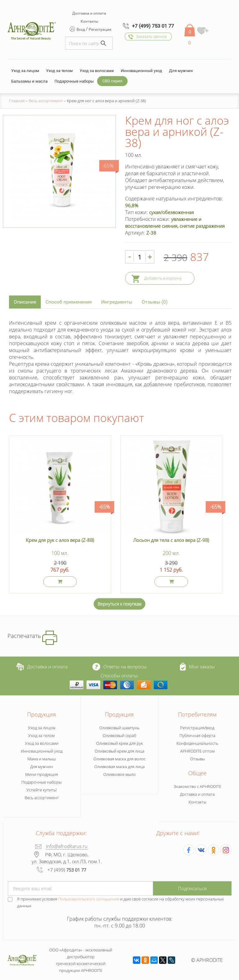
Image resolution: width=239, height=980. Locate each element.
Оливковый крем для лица (119, 751)
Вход (81, 30)
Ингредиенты (117, 302)
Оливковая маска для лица (119, 767)
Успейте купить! (42, 790)
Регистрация (100, 30)
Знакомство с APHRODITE (197, 786)
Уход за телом (59, 71)
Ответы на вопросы (119, 667)
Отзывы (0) (155, 302)
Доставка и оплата (89, 13)
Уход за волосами (97, 71)
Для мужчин (181, 71)
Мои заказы (197, 667)
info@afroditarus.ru (67, 846)
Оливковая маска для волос (119, 759)
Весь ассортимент (42, 798)
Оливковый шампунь (119, 728)
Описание (25, 302)
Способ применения (69, 302)
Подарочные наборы (74, 81)
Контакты (89, 21)
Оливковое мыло (119, 774)
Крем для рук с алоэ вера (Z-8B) (60, 540)
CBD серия (112, 81)
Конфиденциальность (197, 743)
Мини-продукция (42, 774)
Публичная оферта (197, 735)
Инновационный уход (141, 71)
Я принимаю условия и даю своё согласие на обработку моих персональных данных (120, 902)
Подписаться (192, 888)
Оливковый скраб (119, 735)
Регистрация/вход (197, 728)
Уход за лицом (25, 71)
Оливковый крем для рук (119, 743)
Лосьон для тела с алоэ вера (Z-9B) (171, 540)
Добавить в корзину (163, 278)
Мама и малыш (42, 759)
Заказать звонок (151, 36)
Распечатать (32, 636)
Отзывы (197, 759)
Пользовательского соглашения (89, 899)
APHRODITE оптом (197, 751)
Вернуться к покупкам (119, 604)
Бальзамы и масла (29, 81)
